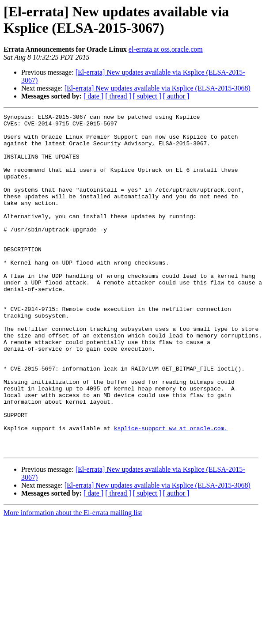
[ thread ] (118, 96)
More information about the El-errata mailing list (73, 580)
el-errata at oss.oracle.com (166, 49)
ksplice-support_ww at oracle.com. (171, 492)
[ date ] (93, 96)
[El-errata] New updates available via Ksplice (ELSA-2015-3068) (158, 88)
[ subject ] (147, 96)
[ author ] (176, 96)
